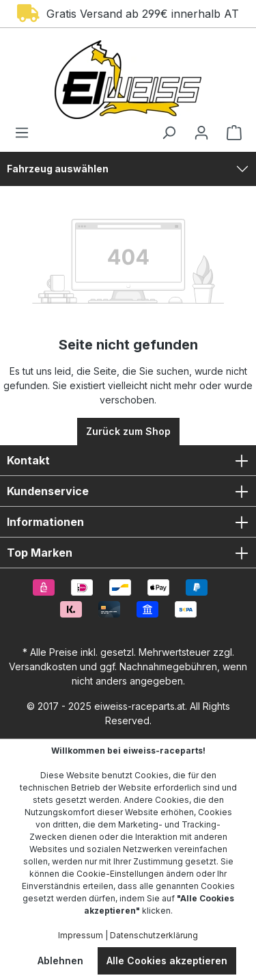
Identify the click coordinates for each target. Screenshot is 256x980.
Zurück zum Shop (128, 431)
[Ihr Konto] (201, 133)
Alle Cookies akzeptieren (167, 961)
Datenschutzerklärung (154, 935)
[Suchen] (169, 133)
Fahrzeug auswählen (58, 169)
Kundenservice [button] (128, 491)
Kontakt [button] (128, 460)
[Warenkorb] (230, 133)
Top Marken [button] (128, 553)
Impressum (81, 935)
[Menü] (26, 133)
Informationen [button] (128, 522)
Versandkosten (43, 666)
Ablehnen (60, 961)
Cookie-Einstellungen (120, 874)
